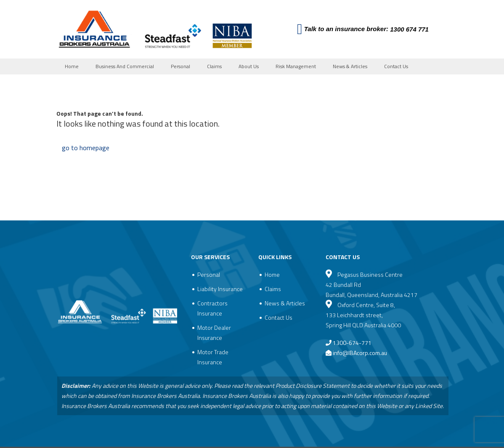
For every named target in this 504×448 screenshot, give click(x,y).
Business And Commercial (125, 66)
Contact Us (396, 66)
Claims (214, 66)
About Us (249, 66)
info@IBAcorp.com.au (360, 353)
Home (72, 66)
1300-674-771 (349, 343)
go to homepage (86, 148)
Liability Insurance (220, 289)
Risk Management (296, 66)
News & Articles (350, 66)
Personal (180, 66)
